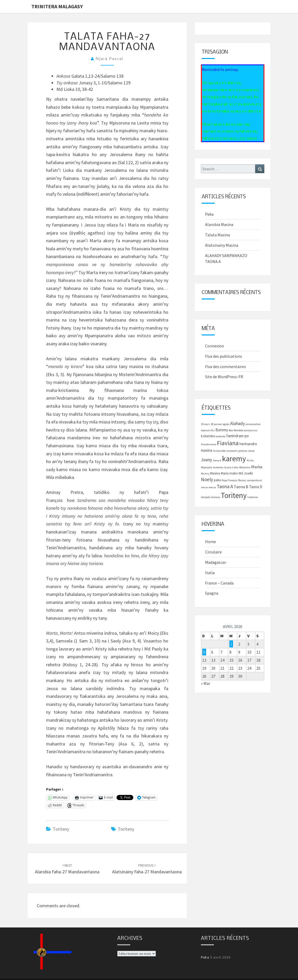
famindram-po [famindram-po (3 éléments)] (238, 436)
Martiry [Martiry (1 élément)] (205, 474)
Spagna (212, 593)
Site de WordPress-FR (224, 377)
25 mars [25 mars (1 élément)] (205, 424)
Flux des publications (224, 356)
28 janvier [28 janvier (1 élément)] (216, 424)
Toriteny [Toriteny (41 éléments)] (234, 495)
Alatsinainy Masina (222, 245)
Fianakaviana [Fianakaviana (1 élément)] (209, 444)
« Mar (206, 683)
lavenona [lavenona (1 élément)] (218, 467)
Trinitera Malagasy (57, 6)
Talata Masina (217, 235)
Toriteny (61, 829)
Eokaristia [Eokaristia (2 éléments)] (208, 436)
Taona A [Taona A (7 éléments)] (225, 486)
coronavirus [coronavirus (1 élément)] (251, 430)
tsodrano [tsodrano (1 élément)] (253, 497)
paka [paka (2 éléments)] (217, 480)
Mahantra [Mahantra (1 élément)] (245, 467)
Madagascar (216, 562)
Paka (209, 214)
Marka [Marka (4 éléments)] (257, 467)
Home (210, 542)
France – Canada (219, 583)
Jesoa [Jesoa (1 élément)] (251, 451)
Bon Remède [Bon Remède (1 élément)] (236, 430)
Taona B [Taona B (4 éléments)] (241, 487)
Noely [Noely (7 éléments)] (207, 479)
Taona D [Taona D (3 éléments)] (256, 487)
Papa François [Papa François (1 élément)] (230, 480)
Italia (210, 573)
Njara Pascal (110, 59)
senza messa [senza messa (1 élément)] (208, 487)
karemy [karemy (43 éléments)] (234, 459)
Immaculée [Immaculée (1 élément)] (219, 451)
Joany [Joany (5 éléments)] (206, 460)
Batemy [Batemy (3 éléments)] (222, 430)
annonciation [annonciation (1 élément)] (253, 424)
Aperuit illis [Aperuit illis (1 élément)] (208, 430)
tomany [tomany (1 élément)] (216, 497)
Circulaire (213, 552)
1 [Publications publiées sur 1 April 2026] (231, 644)
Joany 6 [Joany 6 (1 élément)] (217, 460)
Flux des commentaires (226, 367)
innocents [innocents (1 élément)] (232, 451)
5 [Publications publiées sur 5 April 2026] (204, 652)
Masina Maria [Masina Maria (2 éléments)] (219, 473)
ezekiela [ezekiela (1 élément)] (221, 436)
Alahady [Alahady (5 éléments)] (238, 423)
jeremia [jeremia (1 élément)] (243, 451)
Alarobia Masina (219, 224)
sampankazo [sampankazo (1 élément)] (254, 480)
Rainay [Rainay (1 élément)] (242, 480)
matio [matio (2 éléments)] (234, 473)
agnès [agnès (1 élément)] (226, 424)
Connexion (215, 346)
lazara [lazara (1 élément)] (228, 467)
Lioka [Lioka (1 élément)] (235, 467)
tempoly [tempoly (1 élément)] (206, 497)
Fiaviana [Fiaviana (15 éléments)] (228, 443)
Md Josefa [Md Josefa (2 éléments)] (246, 473)
